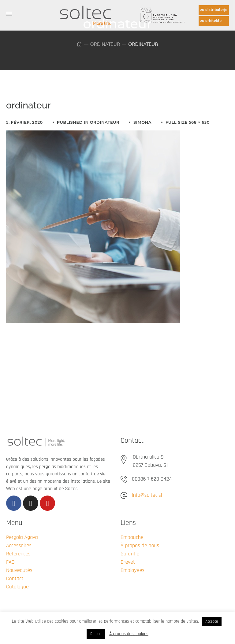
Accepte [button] (212, 621)
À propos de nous (140, 545)
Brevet (128, 562)
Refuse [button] (96, 634)
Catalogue (17, 587)
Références (18, 554)
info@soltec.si (147, 495)
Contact (15, 578)
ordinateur (105, 44)
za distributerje (214, 10)
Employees (132, 570)
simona (142, 122)
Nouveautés (19, 570)
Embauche (132, 537)
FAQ (10, 562)
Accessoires (19, 545)
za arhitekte (211, 21)
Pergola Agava (22, 537)
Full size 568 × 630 (188, 122)
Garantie (130, 554)
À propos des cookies (129, 634)
